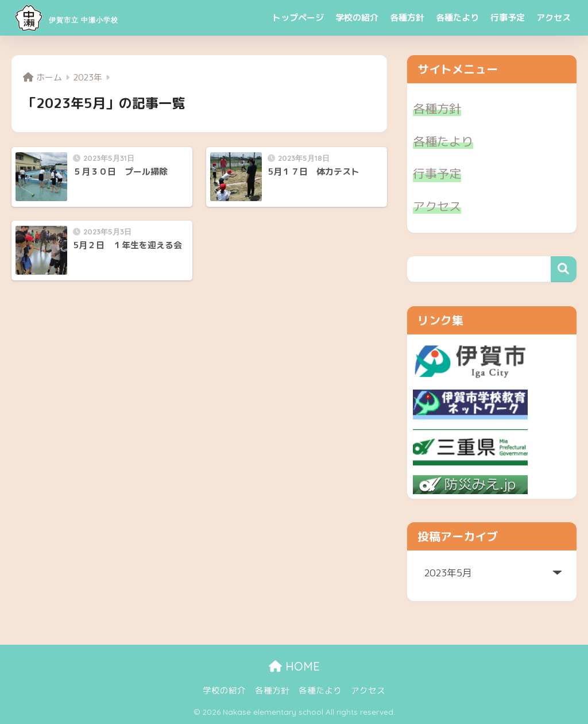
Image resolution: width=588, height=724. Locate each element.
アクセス (554, 18)
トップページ (298, 18)
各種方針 (407, 18)
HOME (294, 666)
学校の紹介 (357, 18)
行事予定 (508, 18)
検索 (564, 269)
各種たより (457, 18)
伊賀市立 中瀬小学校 (96, 18)
